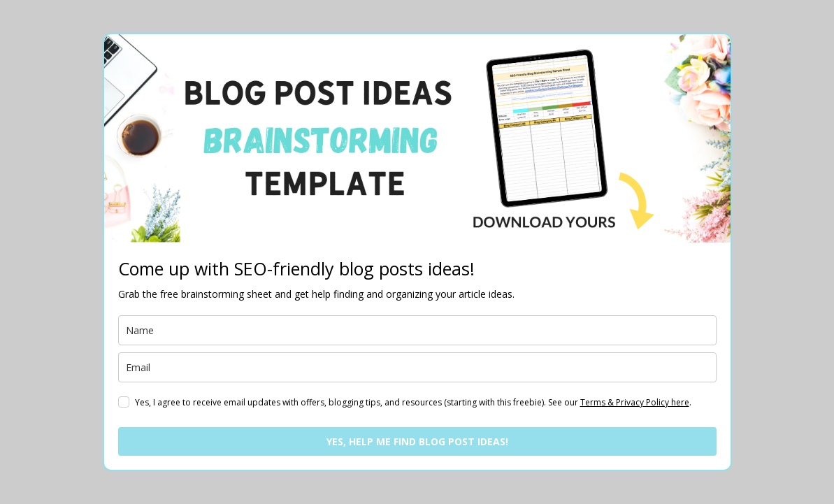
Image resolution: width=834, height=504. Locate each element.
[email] (417, 367)
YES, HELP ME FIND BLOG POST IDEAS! (417, 441)
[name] (417, 330)
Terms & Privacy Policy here (635, 402)
